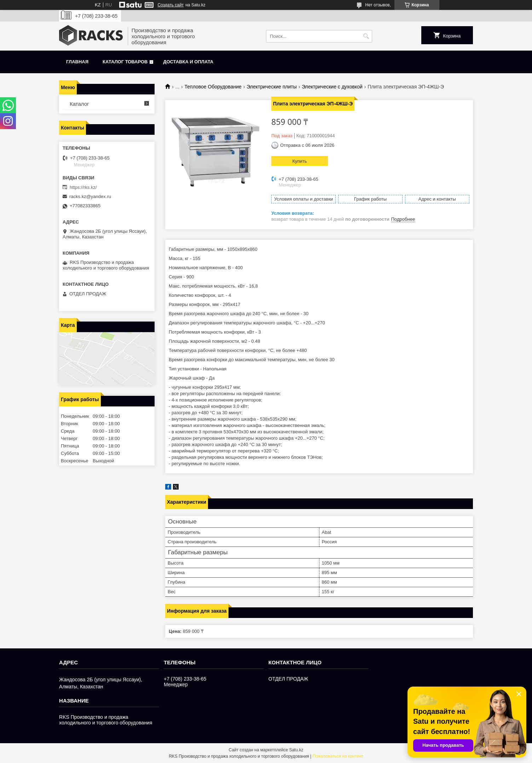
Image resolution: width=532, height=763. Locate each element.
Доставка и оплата (188, 62)
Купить (299, 161)
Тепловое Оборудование (213, 87)
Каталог (79, 104)
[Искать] (366, 36)
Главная (77, 62)
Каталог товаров (125, 62)
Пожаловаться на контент (338, 756)
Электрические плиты (272, 87)
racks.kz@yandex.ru (90, 196)
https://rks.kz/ (83, 187)
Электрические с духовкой (332, 87)
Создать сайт (170, 5)
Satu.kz (296, 750)
